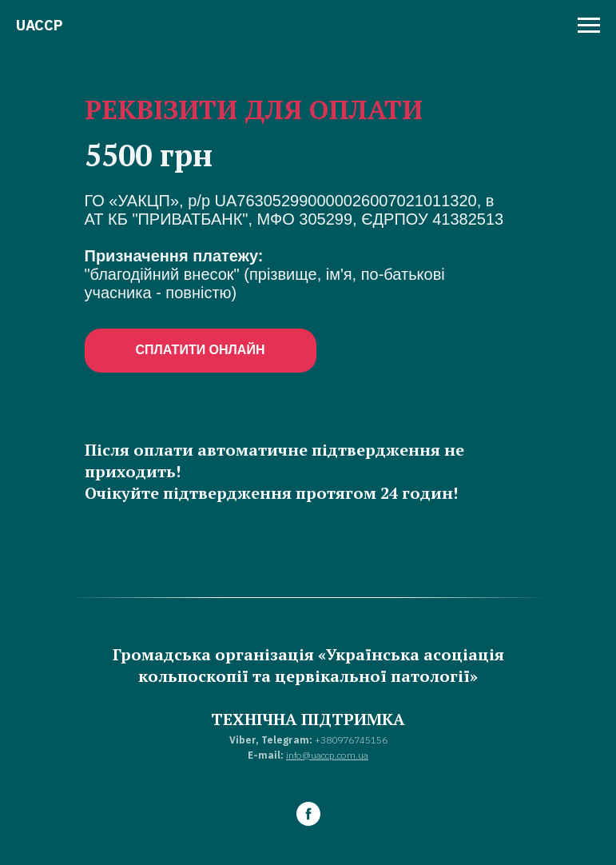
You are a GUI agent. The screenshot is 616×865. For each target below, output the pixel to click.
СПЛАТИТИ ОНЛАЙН (201, 350)
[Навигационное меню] (589, 26)
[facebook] (308, 814)
